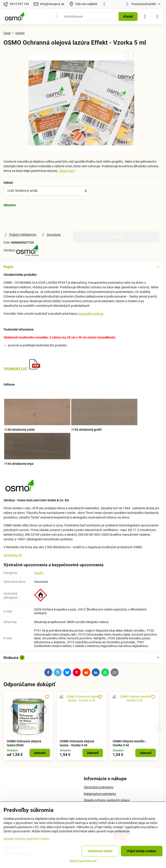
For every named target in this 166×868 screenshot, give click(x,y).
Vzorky (39, 573)
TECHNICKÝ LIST (16, 369)
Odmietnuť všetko (100, 851)
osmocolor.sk (13, 555)
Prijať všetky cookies (142, 851)
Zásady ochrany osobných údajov (27, 839)
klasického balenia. (91, 314)
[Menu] (157, 17)
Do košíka (116, 220)
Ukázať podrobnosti (83, 861)
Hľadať (128, 17)
